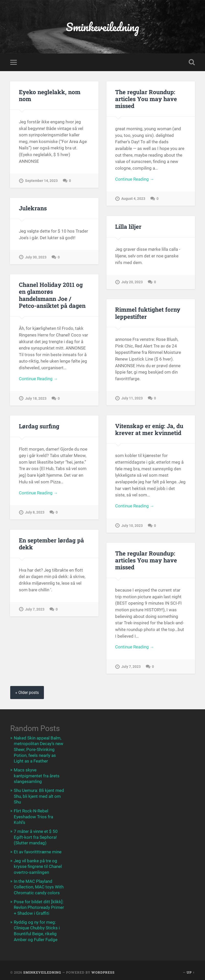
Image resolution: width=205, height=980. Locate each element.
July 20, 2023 (132, 283)
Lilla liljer (128, 227)
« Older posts (27, 693)
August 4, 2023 (133, 199)
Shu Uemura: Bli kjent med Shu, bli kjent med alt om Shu (39, 796)
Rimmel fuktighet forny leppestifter (147, 313)
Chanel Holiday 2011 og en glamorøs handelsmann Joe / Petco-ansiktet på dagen (52, 295)
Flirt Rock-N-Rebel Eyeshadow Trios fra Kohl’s (33, 816)
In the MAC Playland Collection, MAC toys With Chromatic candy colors (39, 885)
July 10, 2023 (132, 526)
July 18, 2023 (36, 399)
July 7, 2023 (35, 610)
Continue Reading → (135, 180)
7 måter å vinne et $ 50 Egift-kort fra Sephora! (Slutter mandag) (36, 836)
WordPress (103, 969)
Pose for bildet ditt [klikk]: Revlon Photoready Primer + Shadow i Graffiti (39, 905)
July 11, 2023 (132, 399)
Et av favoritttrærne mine (38, 850)
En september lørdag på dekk (51, 544)
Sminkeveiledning (103, 27)
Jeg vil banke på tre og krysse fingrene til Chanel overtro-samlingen (38, 865)
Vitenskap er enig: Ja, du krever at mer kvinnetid (149, 429)
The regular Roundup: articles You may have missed (146, 99)
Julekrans (33, 209)
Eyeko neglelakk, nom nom (49, 96)
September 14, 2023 (41, 181)
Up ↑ (191, 969)
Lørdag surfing (39, 427)
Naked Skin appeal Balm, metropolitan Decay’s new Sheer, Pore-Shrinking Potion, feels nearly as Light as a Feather (39, 750)
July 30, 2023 (36, 258)
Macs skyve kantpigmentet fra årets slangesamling (37, 776)
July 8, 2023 (35, 513)
